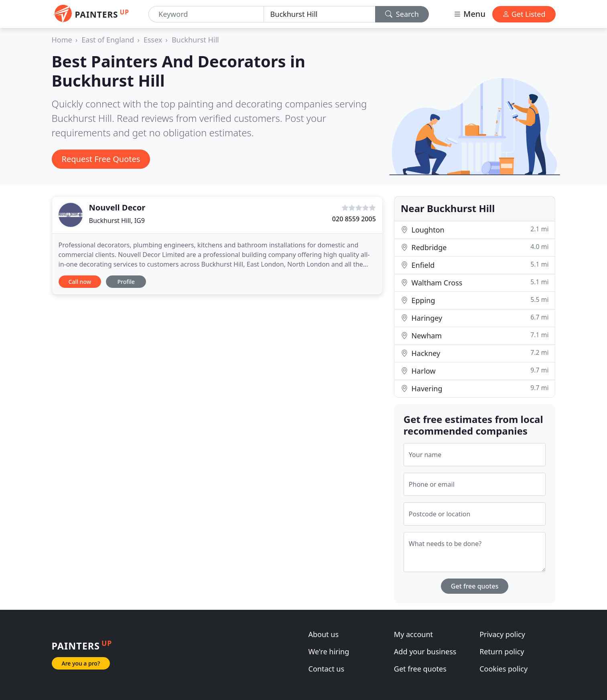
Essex (153, 40)
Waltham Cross (475, 282)
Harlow (475, 371)
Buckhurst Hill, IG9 (117, 221)
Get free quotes (475, 586)
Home (62, 40)
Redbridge (475, 247)
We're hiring (329, 651)
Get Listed (524, 14)
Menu (469, 14)
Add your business (425, 651)
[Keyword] (206, 14)
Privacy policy (502, 634)
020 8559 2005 (354, 219)
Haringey (475, 318)
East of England (108, 40)
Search (402, 14)
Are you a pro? (81, 663)
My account (413, 634)
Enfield (475, 265)
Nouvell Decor (117, 207)
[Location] (320, 14)
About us (324, 634)
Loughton (475, 230)
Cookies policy (503, 669)
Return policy (502, 651)
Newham (475, 335)
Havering (475, 388)
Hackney (475, 353)
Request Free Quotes (101, 159)
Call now (80, 282)
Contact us (327, 669)
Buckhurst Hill (195, 40)
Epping (475, 300)
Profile (126, 282)
